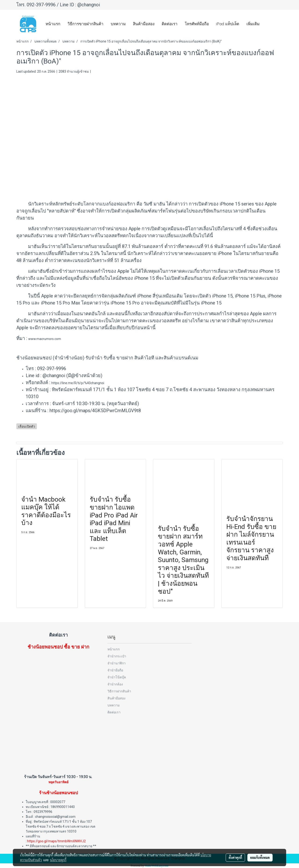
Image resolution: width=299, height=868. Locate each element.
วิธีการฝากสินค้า (119, 691)
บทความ (118, 24)
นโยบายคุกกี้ (58, 860)
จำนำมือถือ (115, 670)
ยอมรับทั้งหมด (260, 857)
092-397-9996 (41, 5)
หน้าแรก (53, 24)
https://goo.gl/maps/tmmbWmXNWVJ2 (56, 841)
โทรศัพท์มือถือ (197, 24)
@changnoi (89, 5)
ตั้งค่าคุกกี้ (235, 857)
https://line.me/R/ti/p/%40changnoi (78, 383)
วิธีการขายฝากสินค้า (85, 24)
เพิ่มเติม (253, 24)
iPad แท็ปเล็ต (228, 24)
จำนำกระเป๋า (117, 656)
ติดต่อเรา (170, 24)
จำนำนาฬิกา (117, 663)
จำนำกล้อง (115, 684)
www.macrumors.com (45, 339)
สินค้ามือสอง (144, 24)
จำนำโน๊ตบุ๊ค (117, 677)
